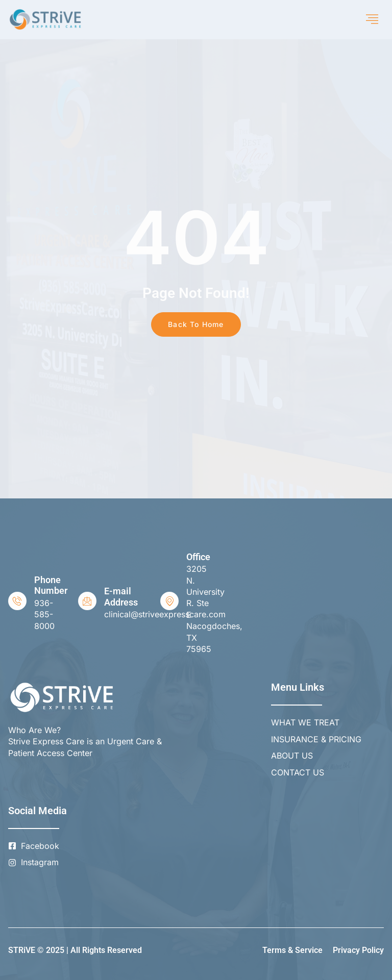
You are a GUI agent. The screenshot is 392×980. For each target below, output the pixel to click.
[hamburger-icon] (372, 19)
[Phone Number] (17, 601)
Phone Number (51, 585)
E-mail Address (121, 597)
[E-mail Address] (87, 601)
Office (198, 557)
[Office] (169, 601)
